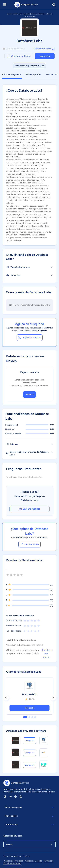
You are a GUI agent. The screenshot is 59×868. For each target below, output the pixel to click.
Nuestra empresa (29, 807)
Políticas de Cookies (33, 861)
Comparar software (19, 56)
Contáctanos (29, 825)
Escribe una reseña (48, 653)
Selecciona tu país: (13, 836)
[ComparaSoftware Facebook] (16, 796)
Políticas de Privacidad (13, 861)
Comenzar (30, 394)
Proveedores (29, 816)
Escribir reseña (29, 544)
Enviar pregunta (29, 509)
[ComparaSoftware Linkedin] (5, 796)
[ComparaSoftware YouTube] (10, 796)
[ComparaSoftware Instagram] (21, 796)
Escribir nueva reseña (44, 49)
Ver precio (45, 56)
